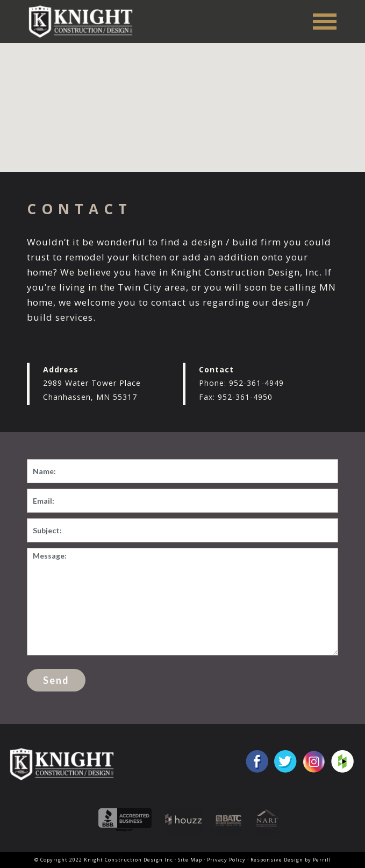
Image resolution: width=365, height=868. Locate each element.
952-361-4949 (256, 383)
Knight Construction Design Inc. (84, 21)
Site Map (190, 860)
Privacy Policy (226, 860)
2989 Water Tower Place (92, 383)
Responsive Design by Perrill (291, 860)
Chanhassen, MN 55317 (90, 397)
